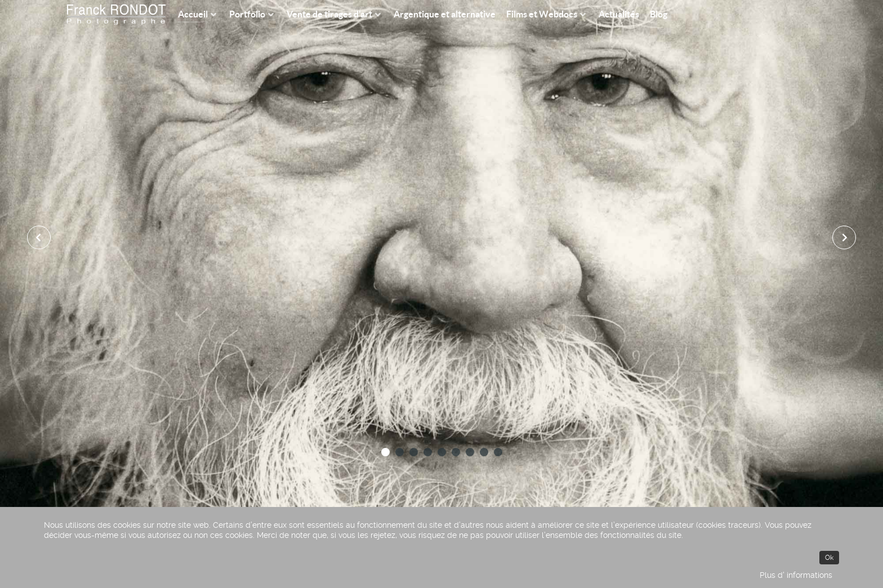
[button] (385, 452)
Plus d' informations (796, 575)
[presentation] (39, 237)
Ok (829, 558)
